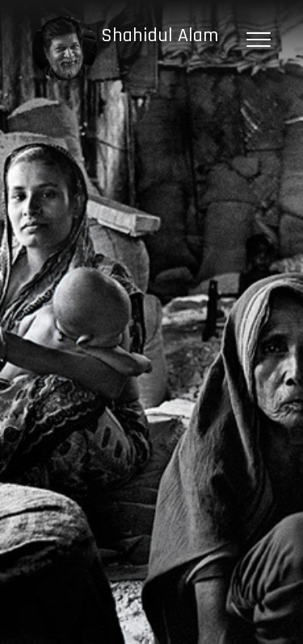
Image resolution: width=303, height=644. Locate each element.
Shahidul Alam (160, 36)
